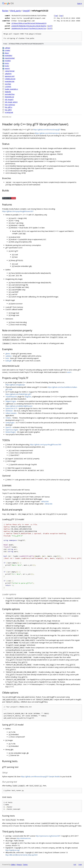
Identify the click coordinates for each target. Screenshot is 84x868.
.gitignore (8, 74)
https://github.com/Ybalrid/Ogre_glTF (18, 394)
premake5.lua (10, 94)
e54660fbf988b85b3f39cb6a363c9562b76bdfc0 (29, 26)
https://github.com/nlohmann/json (47, 133)
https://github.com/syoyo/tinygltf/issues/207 (18, 211)
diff (50, 26)
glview (8, 354)
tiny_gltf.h (8, 110)
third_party (16, 11)
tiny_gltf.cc (9, 107)
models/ (8, 61)
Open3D (8, 427)
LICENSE (8, 87)
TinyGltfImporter (11, 397)
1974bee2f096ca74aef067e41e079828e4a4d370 (29, 23)
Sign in (80, 3)
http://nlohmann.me (24, 838)
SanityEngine (10, 423)
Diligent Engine (11, 401)
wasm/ (7, 68)
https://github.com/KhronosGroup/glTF (47, 130)
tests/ (7, 63)
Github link (45, 501)
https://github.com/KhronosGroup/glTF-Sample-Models (40, 777)
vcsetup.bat (9, 112)
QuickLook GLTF (11, 408)
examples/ (9, 55)
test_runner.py (10, 105)
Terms (25, 865)
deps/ (7, 53)
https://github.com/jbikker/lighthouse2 (19, 406)
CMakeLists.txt (10, 79)
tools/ (7, 66)
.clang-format (10, 71)
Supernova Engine (12, 430)
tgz (61, 16)
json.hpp (8, 84)
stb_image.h (9, 99)
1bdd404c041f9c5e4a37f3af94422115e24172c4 (29, 28)
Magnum (28, 397)
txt (75, 864)
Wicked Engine (11, 432)
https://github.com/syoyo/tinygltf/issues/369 (46, 445)
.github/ (8, 48)
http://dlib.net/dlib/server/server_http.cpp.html (21, 855)
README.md (9, 97)
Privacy (19, 865)
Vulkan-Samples (11, 413)
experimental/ (10, 58)
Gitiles (13, 865)
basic (7, 358)
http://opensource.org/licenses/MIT (48, 836)
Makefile (8, 92)
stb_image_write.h (11, 102)
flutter (5, 11)
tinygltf (26, 11)
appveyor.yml (10, 76)
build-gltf (9, 361)
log (56, 16)
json (80, 864)
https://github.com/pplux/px (15, 385)
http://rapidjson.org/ (13, 850)
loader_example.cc (11, 89)
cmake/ (8, 50)
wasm (69, 372)
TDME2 (8, 418)
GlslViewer (9, 411)
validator (9, 356)
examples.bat (10, 81)
